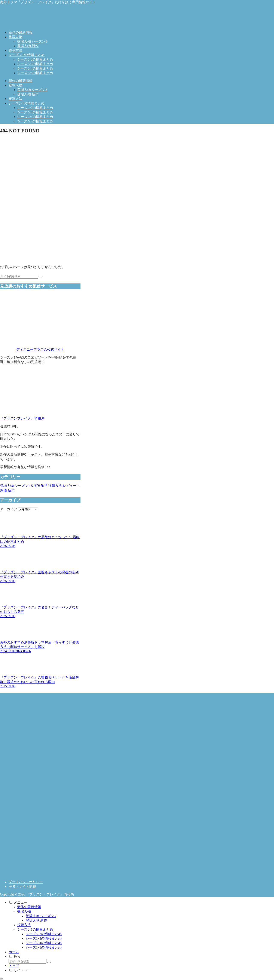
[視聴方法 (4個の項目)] (55, 486)
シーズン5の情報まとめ (44, 947)
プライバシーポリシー (26, 882)
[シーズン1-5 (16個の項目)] (24, 486)
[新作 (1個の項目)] (11, 490)
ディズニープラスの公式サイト (40, 349)
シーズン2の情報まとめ (44, 934)
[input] (19, 276)
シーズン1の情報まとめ (35, 929)
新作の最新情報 (29, 907)
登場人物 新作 (36, 920)
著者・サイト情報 (22, 886)
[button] (40, 277)
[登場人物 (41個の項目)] (7, 486)
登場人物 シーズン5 (41, 916)
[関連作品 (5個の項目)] (40, 486)
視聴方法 (24, 925)
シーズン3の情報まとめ (44, 938)
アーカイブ (9, 509)
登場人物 (24, 911)
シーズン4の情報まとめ (44, 943)
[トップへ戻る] (2, 979)
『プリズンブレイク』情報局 (22, 418)
